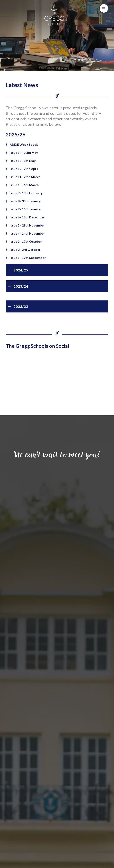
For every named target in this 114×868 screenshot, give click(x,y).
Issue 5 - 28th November (28, 225)
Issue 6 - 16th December (27, 217)
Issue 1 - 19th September (28, 258)
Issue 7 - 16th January (25, 209)
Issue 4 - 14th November (28, 233)
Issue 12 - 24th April (24, 169)
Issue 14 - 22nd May (24, 152)
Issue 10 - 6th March (24, 185)
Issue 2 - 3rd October (25, 249)
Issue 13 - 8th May (23, 161)
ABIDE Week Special (25, 144)
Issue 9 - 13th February (26, 193)
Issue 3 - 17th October (26, 241)
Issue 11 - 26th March (25, 177)
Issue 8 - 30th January (25, 201)
